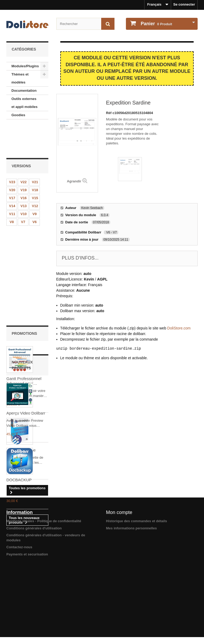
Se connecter (184, 4)
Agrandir (74, 181)
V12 (35, 175)
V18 (35, 159)
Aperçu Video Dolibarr (26, 441)
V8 (12, 191)
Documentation (24, 91)
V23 (12, 151)
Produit (156, 24)
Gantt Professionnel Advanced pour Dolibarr (24, 260)
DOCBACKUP (19, 508)
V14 (12, 175)
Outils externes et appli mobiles (24, 103)
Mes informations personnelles (131, 606)
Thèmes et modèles (20, 78)
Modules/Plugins (25, 66)
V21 (35, 151)
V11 (12, 183)
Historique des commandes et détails (137, 598)
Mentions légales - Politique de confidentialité (44, 598)
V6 (35, 191)
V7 (23, 191)
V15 (35, 167)
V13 (24, 175)
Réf (109, 113)
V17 (12, 167)
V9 (35, 183)
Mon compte (119, 590)
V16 (24, 167)
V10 (24, 183)
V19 (24, 159)
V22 (24, 151)
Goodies (18, 115)
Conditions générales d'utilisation (34, 606)
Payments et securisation (27, 632)
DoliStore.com (179, 328)
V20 (12, 159)
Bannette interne (21, 329)
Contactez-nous (19, 624)
